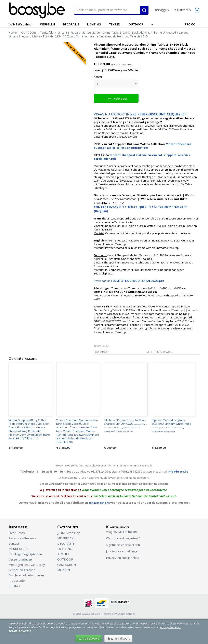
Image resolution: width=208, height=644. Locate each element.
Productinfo (17, 580)
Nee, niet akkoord (118, 638)
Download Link (129, 281)
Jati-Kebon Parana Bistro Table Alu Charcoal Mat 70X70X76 (125, 425)
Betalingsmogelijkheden (25, 554)
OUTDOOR (136, 24)
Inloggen (162, 10)
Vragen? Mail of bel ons (122, 532)
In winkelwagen (116, 98)
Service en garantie (22, 570)
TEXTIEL (115, 24)
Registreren (182, 10)
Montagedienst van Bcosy (27, 565)
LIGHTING (94, 24)
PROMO (190, 24)
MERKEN (64, 570)
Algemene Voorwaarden (123, 545)
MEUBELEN (47, 24)
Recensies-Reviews (22, 538)
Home (13, 32)
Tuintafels (47, 32)
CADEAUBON (67, 565)
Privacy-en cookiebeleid (123, 558)
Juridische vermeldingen (123, 551)
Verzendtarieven (20, 559)
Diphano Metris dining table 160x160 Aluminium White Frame (171, 425)
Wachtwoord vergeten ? (123, 538)
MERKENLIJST (18, 549)
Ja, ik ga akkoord (89, 638)
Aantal (98, 77)
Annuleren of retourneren (26, 575)
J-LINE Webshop (20, 24)
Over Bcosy (17, 533)
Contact (14, 543)
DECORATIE (71, 24)
